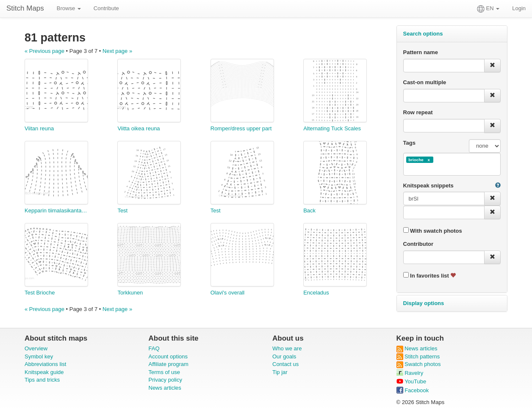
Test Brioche (40, 293)
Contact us (285, 364)
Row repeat (418, 112)
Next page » (117, 51)
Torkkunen (130, 293)
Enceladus (316, 293)
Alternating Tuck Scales (332, 128)
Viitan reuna (39, 128)
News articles (165, 388)
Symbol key (39, 356)
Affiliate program (169, 364)
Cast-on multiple (425, 82)
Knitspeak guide (44, 372)
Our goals (284, 356)
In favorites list (430, 275)
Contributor (418, 244)
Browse (69, 8)
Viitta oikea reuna (139, 128)
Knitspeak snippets (428, 186)
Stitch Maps (25, 8)
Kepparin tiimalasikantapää (56, 211)
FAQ (154, 348)
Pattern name (421, 52)
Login (519, 8)
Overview (36, 348)
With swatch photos (433, 231)
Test (122, 211)
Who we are (287, 348)
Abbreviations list (45, 364)
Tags (409, 143)
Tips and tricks (42, 380)
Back (309, 211)
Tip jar (280, 372)
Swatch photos (419, 364)
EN (488, 9)
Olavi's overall (228, 293)
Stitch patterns (418, 356)
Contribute (106, 8)
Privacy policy (165, 380)
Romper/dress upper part (241, 128)
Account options (168, 356)
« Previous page (44, 51)
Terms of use (164, 372)
